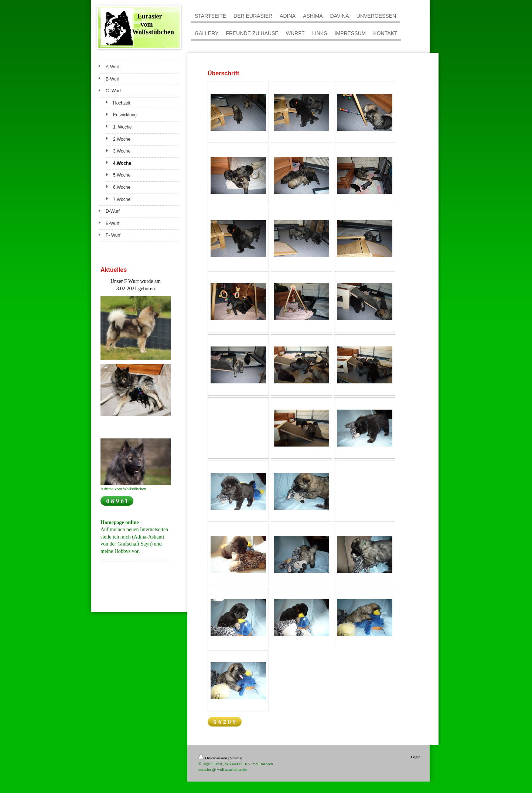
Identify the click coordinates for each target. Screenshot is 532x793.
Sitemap (237, 758)
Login (416, 757)
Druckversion (213, 758)
